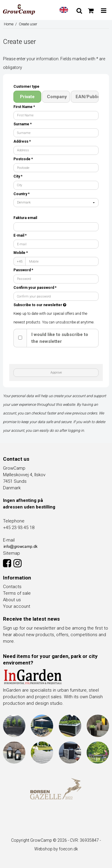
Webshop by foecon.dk (56, 849)
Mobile (21, 253)
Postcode (23, 159)
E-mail (20, 235)
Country (22, 194)
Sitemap (11, 553)
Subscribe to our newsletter (50, 305)
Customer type (26, 87)
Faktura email (25, 218)
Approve (56, 373)
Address (22, 141)
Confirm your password (35, 288)
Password (23, 270)
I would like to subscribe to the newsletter (60, 338)
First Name (24, 107)
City (18, 176)
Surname (23, 124)
